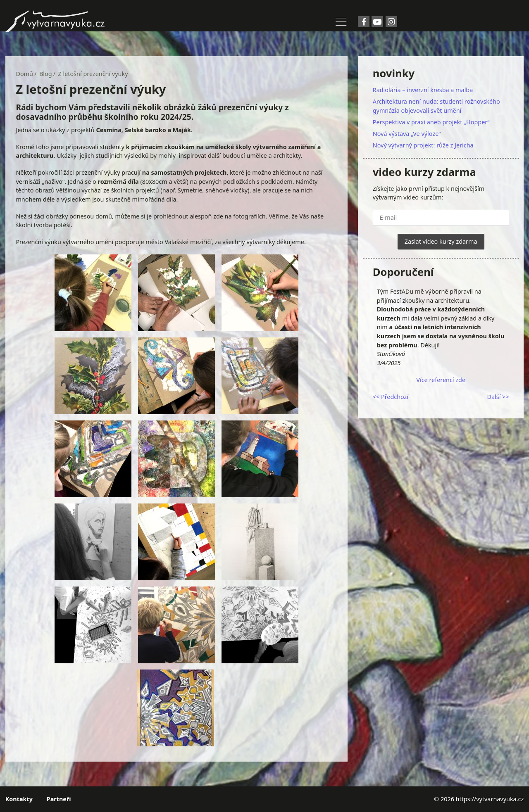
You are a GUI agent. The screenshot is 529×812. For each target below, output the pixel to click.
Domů (24, 74)
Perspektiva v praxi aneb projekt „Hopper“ (431, 122)
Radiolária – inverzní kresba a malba (423, 90)
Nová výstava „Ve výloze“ (407, 134)
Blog (46, 74)
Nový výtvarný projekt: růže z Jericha (423, 145)
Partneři (59, 799)
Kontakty (19, 799)
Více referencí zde (441, 380)
